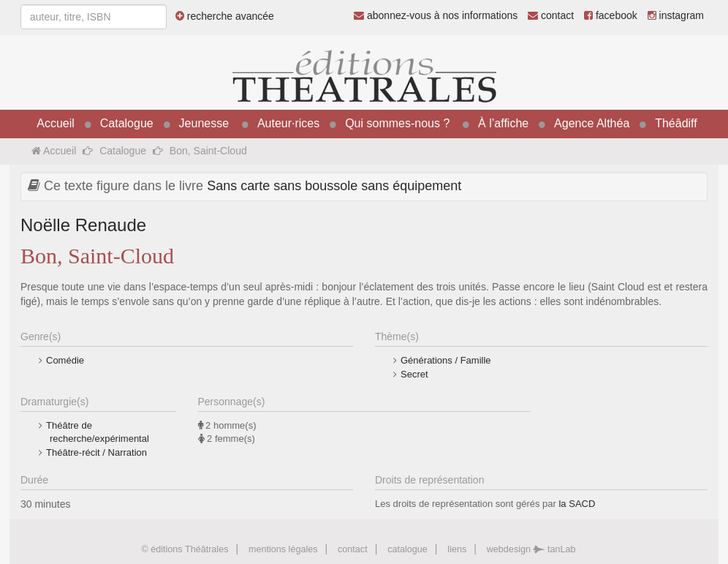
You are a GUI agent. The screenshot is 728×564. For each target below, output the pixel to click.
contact (551, 15)
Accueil (56, 123)
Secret (414, 374)
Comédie (65, 360)
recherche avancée (225, 16)
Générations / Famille (446, 360)
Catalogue (127, 123)
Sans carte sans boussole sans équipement (334, 186)
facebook (611, 15)
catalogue (407, 549)
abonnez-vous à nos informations (436, 15)
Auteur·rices (288, 123)
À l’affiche (503, 123)
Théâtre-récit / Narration (96, 452)
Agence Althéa (592, 123)
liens (457, 549)
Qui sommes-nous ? (397, 123)
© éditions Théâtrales (185, 549)
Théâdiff (676, 123)
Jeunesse (204, 123)
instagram (676, 15)
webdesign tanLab (531, 549)
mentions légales (283, 549)
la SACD (577, 504)
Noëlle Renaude (83, 225)
